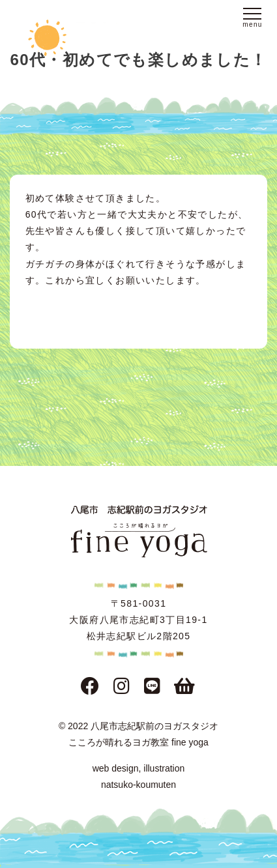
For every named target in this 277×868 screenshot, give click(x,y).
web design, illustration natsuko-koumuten (139, 776)
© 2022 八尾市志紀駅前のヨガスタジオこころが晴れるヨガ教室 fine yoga (138, 734)
